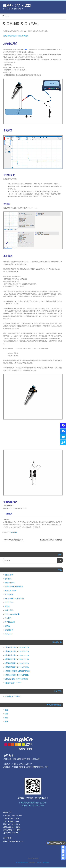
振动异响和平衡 (11, 591)
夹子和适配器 (10, 622)
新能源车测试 (10, 583)
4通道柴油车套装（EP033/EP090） (18, 671)
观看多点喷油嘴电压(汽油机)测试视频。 (16, 36)
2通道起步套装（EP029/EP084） (17, 647)
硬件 (6, 714)
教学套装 (8, 579)
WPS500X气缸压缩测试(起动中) (13, 540)
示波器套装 (9, 575)
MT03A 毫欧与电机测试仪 (14, 598)
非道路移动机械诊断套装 (14, 587)
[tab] (33, 514)
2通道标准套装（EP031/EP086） (17, 651)
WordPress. (46, 862)
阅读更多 (9, 514)
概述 (6, 710)
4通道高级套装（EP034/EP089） (17, 667)
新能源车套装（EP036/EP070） (17, 679)
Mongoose (9, 634)
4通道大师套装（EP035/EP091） (17, 675)
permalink (14, 532)
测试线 (7, 626)
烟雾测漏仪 (9, 630)
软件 (6, 718)
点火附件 (8, 618)
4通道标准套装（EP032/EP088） (17, 663)
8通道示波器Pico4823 (13, 683)
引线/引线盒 (9, 610)
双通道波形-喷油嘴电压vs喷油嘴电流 (52, 540)
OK (59, 560)
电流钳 (7, 606)
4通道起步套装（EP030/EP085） (17, 655)
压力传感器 (9, 594)
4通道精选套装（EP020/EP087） (17, 659)
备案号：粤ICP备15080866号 (33, 806)
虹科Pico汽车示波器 (17, 5)
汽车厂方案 (9, 602)
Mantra (39, 862)
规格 (6, 722)
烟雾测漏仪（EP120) (13, 696)
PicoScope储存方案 (12, 614)
